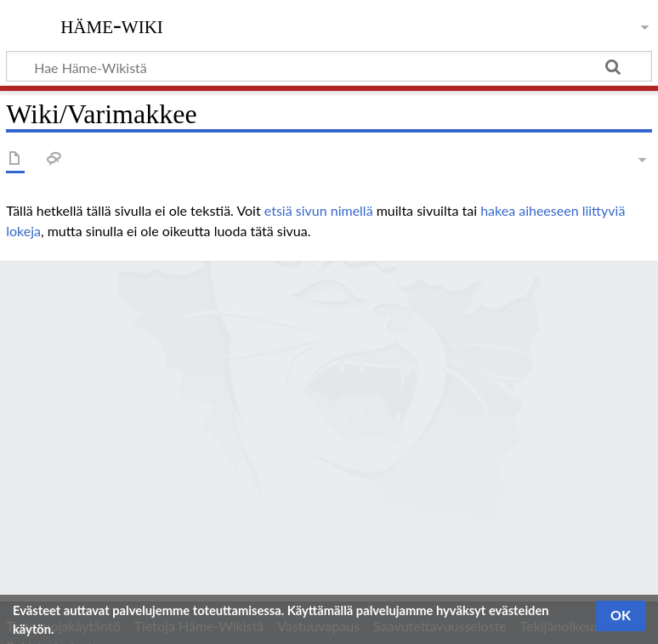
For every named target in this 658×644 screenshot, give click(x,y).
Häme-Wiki (112, 25)
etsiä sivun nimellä (319, 210)
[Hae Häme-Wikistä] (329, 66)
